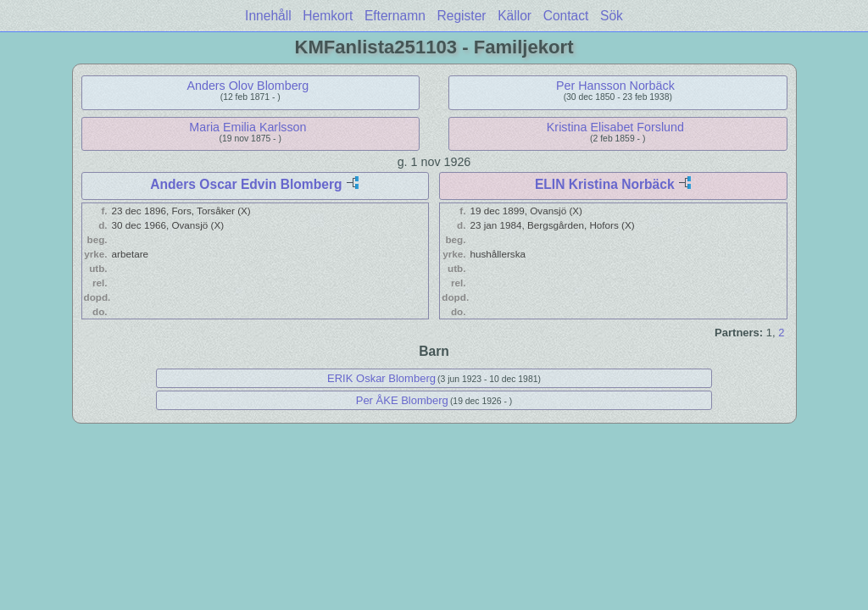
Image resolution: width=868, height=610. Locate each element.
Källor (515, 16)
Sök (612, 16)
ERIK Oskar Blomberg (381, 378)
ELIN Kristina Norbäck (605, 184)
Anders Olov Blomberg (248, 86)
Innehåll (268, 16)
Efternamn (395, 16)
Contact (566, 16)
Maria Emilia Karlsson (248, 127)
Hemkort (328, 16)
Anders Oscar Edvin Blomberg (246, 184)
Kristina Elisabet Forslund (615, 127)
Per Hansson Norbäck (615, 86)
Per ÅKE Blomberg (402, 400)
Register (461, 16)
